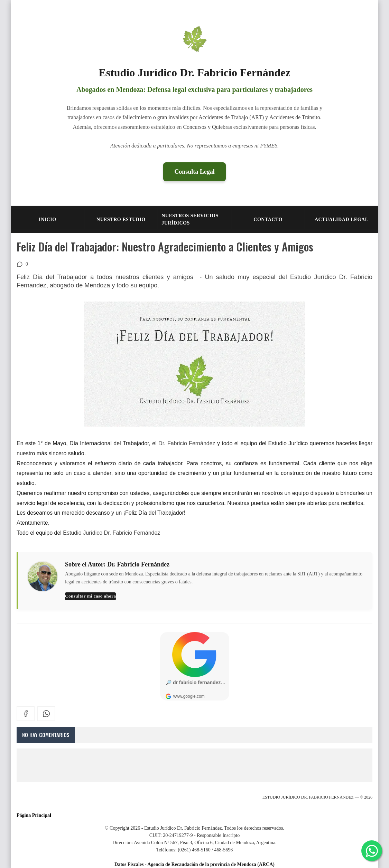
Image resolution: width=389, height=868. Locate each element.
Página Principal (34, 815)
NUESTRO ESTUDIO (121, 220)
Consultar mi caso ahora (90, 596)
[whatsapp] (46, 714)
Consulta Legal (194, 172)
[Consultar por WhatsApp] (372, 851)
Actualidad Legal (341, 220)
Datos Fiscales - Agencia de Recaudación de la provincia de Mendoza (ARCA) (194, 864)
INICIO (47, 220)
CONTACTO (268, 220)
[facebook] (26, 714)
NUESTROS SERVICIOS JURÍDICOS (190, 219)
